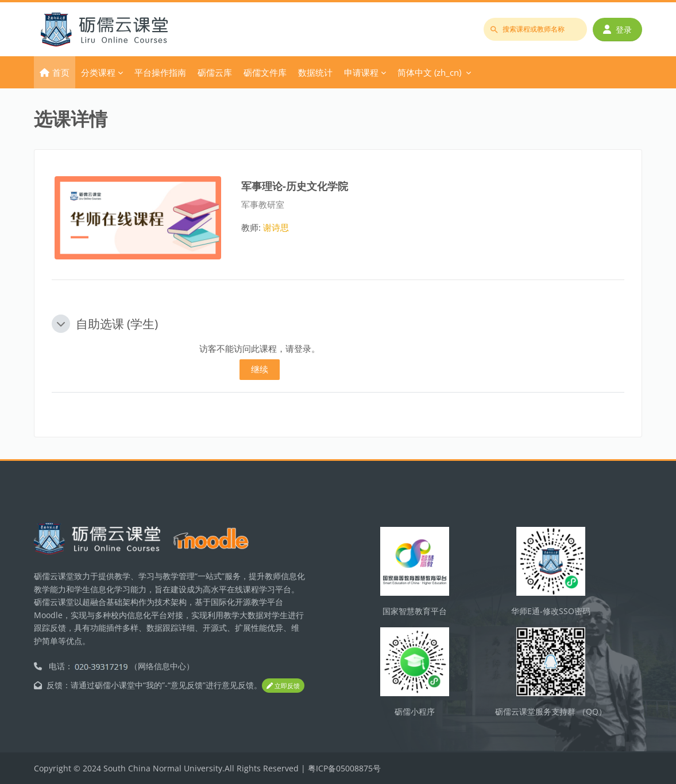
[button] (61, 324)
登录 (617, 30)
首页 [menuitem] (61, 72)
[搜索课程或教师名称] (535, 29)
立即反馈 (283, 686)
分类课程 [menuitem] (98, 72)
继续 (260, 369)
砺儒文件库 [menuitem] (265, 72)
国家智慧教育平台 (415, 611)
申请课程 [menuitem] (361, 72)
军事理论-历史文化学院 (295, 186)
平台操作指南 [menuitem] (160, 72)
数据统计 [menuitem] (315, 72)
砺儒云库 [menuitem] (215, 72)
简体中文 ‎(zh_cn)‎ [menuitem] (429, 72)
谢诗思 (276, 227)
